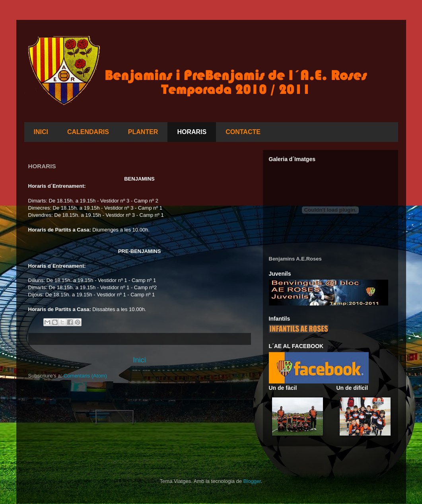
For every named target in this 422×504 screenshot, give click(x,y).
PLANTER (143, 132)
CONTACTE (243, 132)
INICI (41, 132)
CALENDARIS (88, 132)
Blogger (252, 481)
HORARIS (192, 132)
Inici (139, 360)
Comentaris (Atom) (85, 376)
